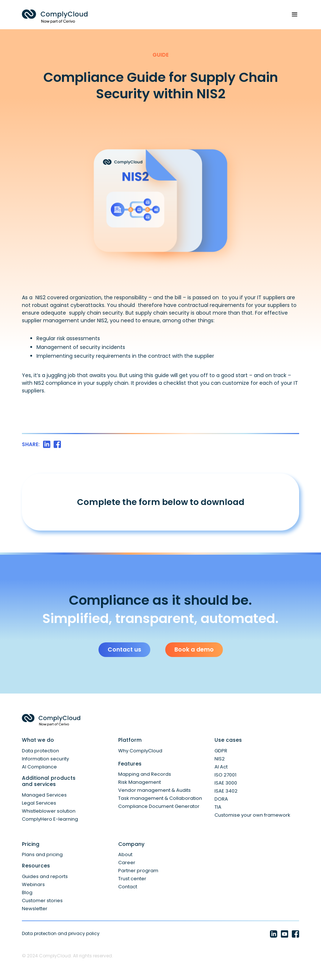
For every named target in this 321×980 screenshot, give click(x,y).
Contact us (124, 649)
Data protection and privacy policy (61, 933)
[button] (291, 15)
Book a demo (194, 649)
